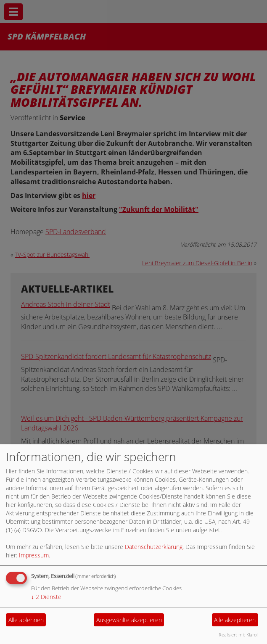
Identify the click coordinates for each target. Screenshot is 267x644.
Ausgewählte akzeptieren (129, 620)
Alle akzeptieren (235, 620)
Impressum (34, 555)
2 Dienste (46, 597)
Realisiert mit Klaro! (238, 635)
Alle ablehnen (26, 620)
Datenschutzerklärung (154, 547)
